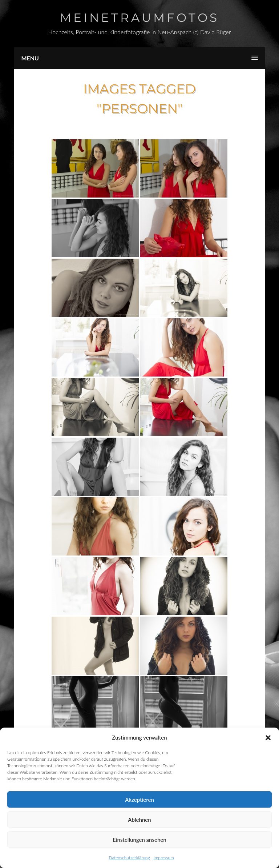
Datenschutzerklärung (129, 858)
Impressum (164, 858)
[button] (268, 738)
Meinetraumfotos (139, 18)
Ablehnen (139, 820)
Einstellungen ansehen (139, 840)
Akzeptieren (139, 800)
